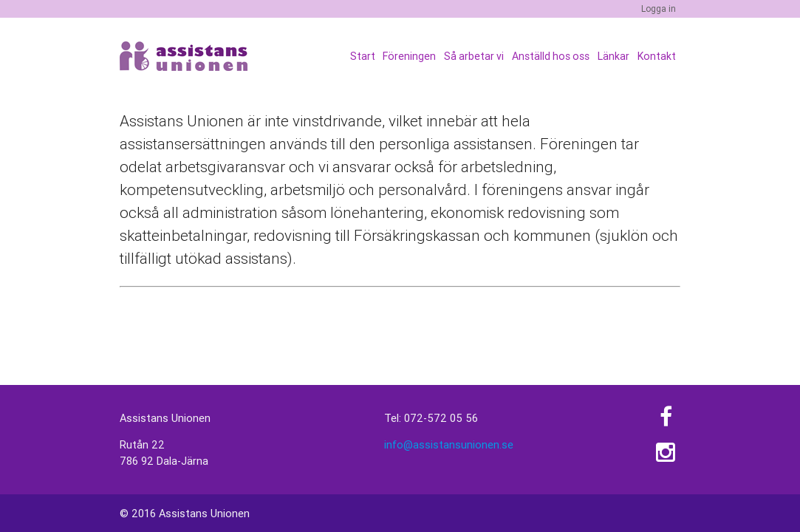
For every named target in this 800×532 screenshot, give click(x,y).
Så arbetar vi (475, 56)
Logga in (659, 8)
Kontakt (657, 56)
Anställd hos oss (551, 56)
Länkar (613, 56)
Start (363, 56)
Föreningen (410, 56)
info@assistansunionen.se (449, 444)
